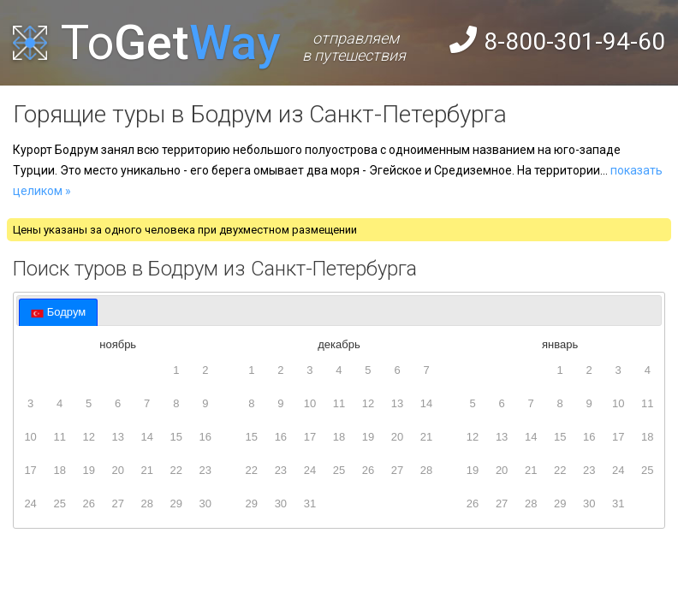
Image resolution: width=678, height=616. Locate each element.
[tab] (58, 312)
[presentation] (58, 312)
